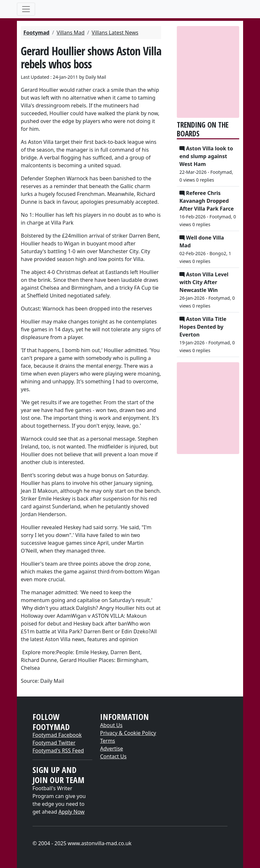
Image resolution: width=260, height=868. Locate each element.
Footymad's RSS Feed (58, 751)
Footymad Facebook (57, 735)
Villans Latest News (115, 33)
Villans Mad (71, 33)
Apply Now (71, 812)
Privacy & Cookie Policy (128, 733)
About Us (111, 725)
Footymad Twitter (54, 743)
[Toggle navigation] (26, 9)
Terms (108, 741)
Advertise (111, 749)
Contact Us (113, 756)
